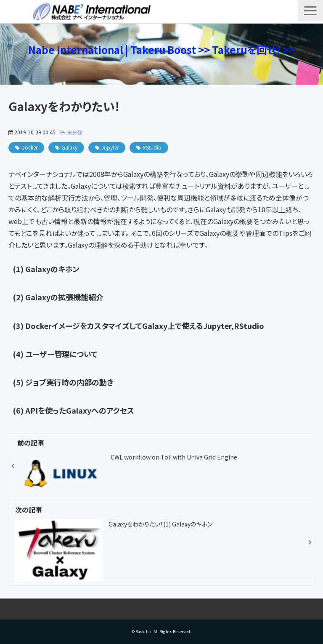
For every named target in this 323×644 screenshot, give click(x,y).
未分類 (75, 132)
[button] (310, 11)
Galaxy (69, 147)
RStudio (152, 147)
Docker (29, 147)
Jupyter (110, 147)
